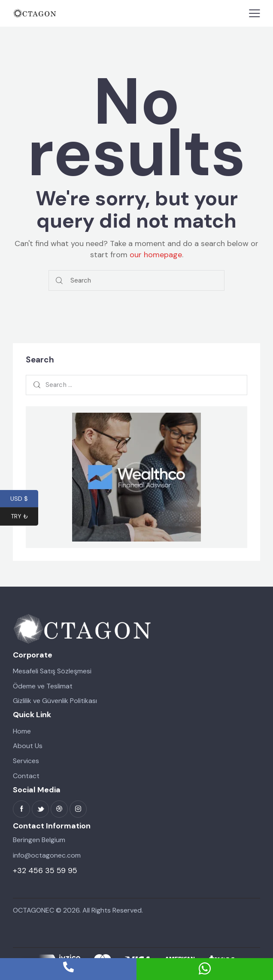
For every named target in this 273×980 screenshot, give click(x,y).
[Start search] (59, 280)
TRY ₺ (25, 517)
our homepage (156, 255)
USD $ (24, 499)
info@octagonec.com (47, 855)
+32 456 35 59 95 (45, 870)
